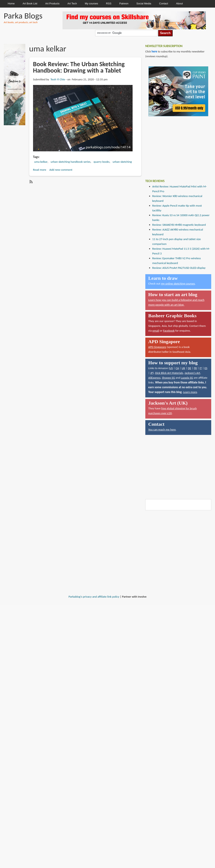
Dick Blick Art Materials (169, 373)
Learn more (190, 392)
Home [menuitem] (11, 3)
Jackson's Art (192, 373)
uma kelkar (41, 162)
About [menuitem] (179, 3)
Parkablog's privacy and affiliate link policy (94, 597)
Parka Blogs (23, 16)
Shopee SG (168, 378)
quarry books (102, 162)
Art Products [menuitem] (52, 3)
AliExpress (154, 378)
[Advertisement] (175, 145)
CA (177, 368)
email (156, 331)
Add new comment (61, 170)
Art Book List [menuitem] (30, 3)
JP (152, 373)
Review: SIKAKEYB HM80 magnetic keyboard (179, 225)
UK (183, 368)
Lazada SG (187, 378)
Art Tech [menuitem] (72, 3)
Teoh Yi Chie (58, 79)
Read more (40, 170)
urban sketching (122, 162)
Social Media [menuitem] (144, 3)
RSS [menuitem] (109, 3)
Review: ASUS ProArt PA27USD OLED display (179, 268)
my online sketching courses (178, 284)
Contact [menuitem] (164, 3)
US (171, 368)
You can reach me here (162, 430)
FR (195, 368)
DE (189, 368)
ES (206, 368)
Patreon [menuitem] (124, 3)
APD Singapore (157, 347)
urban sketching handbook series (70, 162)
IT (201, 368)
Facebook (169, 331)
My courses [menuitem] (91, 3)
